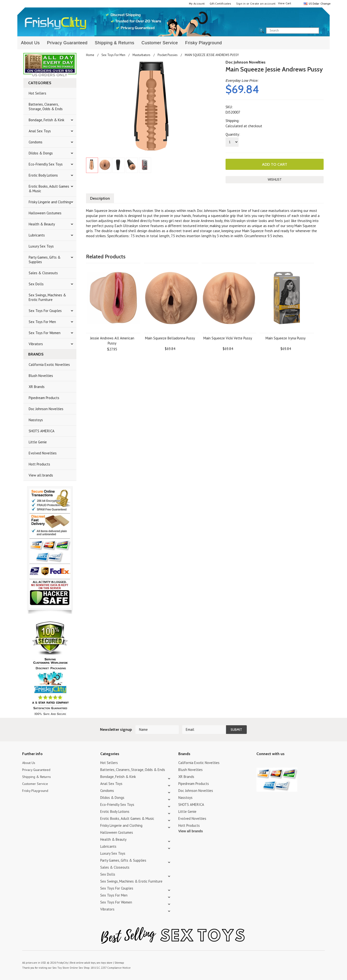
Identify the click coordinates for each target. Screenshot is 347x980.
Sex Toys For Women (45, 333)
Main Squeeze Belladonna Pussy (170, 338)
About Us (30, 43)
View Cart (285, 3)
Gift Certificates (220, 3)
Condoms (36, 142)
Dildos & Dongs (41, 153)
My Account (197, 3)
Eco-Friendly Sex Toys (46, 164)
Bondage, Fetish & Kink (47, 120)
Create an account (263, 3)
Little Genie (38, 442)
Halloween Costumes (45, 213)
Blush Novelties (41, 376)
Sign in (241, 3)
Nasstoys (36, 420)
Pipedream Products (44, 398)
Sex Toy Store (60, 968)
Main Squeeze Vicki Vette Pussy (228, 338)
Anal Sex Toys (40, 131)
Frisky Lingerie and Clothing (50, 202)
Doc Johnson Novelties (46, 409)
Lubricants (37, 235)
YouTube (268, 763)
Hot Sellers (37, 93)
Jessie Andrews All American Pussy (112, 340)
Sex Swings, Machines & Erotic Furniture (47, 297)
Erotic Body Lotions (43, 175)
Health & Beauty (42, 224)
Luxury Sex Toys (41, 246)
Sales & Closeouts (43, 273)
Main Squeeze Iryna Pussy (286, 338)
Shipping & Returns (114, 43)
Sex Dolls (36, 284)
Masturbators (141, 55)
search (323, 31)
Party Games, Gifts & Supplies (45, 260)
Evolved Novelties (43, 453)
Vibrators (36, 344)
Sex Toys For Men (42, 322)
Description (100, 198)
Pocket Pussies (168, 55)
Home (90, 55)
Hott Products (39, 464)
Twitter (259, 763)
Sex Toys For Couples (45, 311)
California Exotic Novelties (49, 365)
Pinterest (276, 763)
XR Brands (37, 387)
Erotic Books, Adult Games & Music (49, 189)
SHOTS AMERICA (42, 431)
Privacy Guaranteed (67, 43)
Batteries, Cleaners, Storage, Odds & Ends (46, 107)
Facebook (285, 763)
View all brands (41, 475)
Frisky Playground (204, 43)
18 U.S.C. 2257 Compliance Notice (109, 968)
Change (325, 3)
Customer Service (160, 43)
